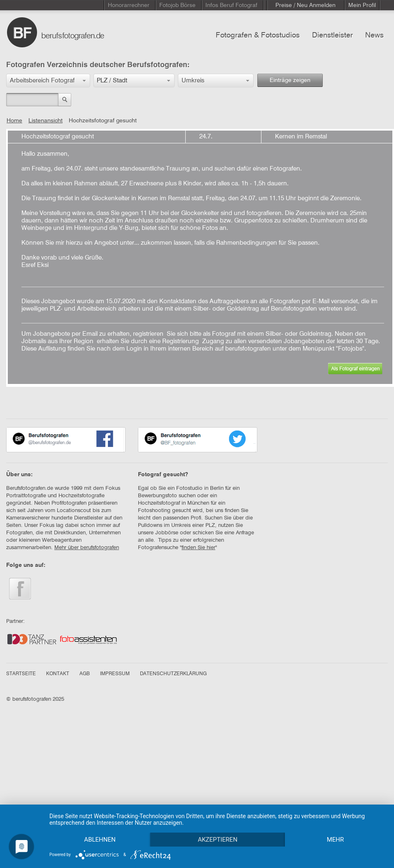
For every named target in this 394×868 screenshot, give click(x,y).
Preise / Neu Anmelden (305, 5)
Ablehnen (100, 840)
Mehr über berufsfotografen (87, 548)
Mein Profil (362, 5)
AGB (85, 674)
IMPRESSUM (115, 674)
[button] (48, 81)
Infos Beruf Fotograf (231, 5)
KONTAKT (58, 674)
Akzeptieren (217, 840)
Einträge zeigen (290, 80)
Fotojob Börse (177, 5)
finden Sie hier (198, 548)
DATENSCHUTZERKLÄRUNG (173, 674)
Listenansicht (45, 121)
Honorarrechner (129, 5)
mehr (336, 840)
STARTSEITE (21, 674)
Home (14, 121)
